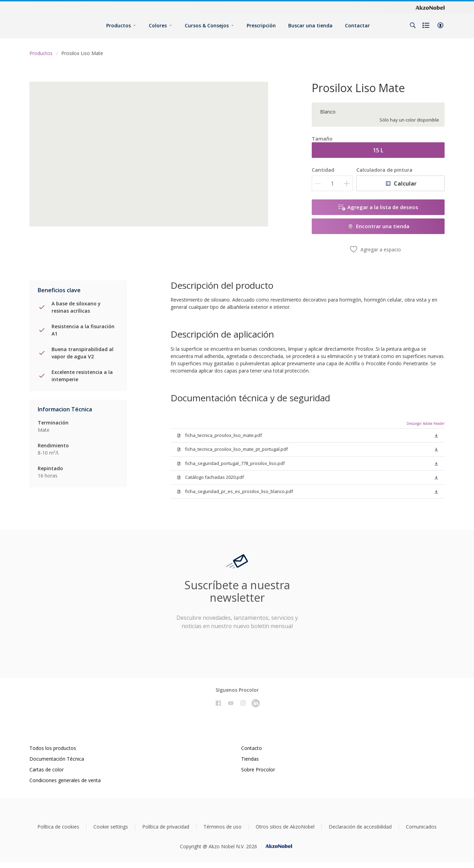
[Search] (413, 25)
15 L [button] (378, 150)
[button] (440, 25)
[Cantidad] (332, 183)
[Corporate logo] (430, 7)
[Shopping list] (427, 25)
